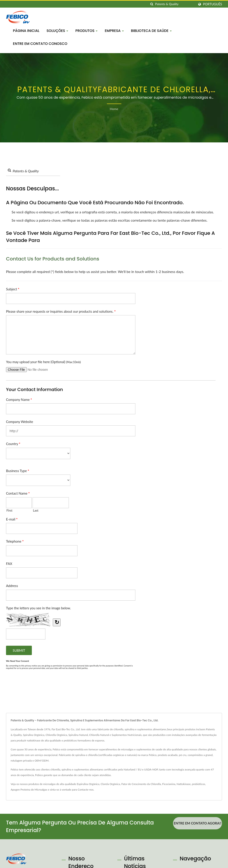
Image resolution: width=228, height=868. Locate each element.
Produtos (86, 31)
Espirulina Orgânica (88, 784)
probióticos (198, 784)
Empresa (114, 31)
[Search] (175, 4)
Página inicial (26, 31)
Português (213, 4)
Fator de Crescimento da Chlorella (141, 784)
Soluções (57, 31)
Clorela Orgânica (110, 784)
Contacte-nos (86, 790)
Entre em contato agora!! (197, 823)
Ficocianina (169, 784)
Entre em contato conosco (40, 44)
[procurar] (152, 4)
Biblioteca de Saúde (151, 31)
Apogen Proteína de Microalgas (29, 790)
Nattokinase (184, 784)
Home (114, 109)
